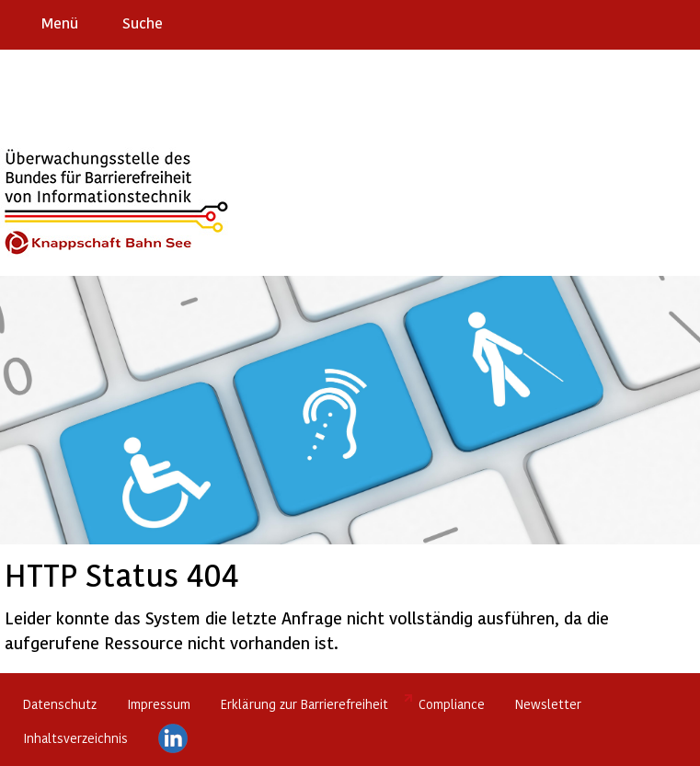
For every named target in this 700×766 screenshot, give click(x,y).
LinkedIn (173, 738)
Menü (60, 23)
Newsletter (548, 704)
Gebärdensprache (644, 22)
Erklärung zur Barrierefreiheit (304, 704)
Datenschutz (60, 704)
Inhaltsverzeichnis (75, 738)
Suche (143, 23)
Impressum (159, 704)
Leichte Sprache (678, 22)
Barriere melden (609, 22)
